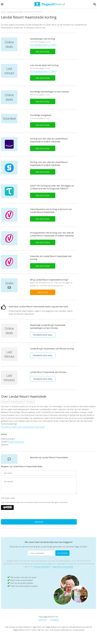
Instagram (54, 619)
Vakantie (5, 402)
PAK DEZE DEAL (43, 52)
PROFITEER (43, 292)
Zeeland (30, 402)
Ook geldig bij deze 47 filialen (43, 45)
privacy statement (42, 567)
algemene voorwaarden (63, 567)
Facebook (43, 619)
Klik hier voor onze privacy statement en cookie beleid (61, 630)
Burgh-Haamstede (16, 442)
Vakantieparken (18, 402)
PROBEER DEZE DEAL (43, 335)
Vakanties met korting (15, 12)
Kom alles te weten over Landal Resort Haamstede (23, 427)
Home (3, 12)
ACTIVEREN (62, 553)
